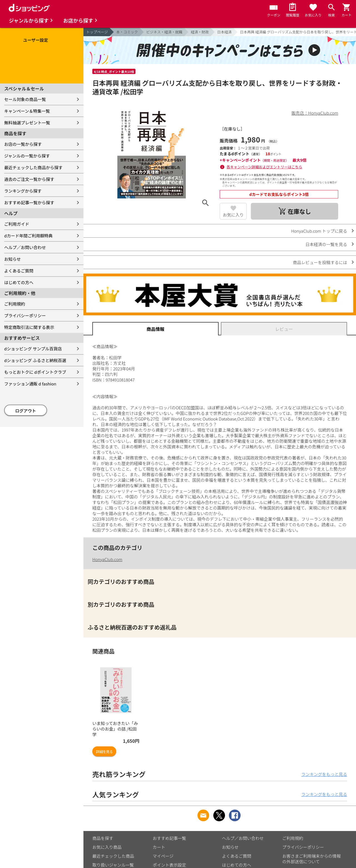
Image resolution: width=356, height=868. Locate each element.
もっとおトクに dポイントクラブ (35, 372)
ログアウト (26, 411)
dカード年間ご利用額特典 (28, 236)
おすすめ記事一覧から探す (29, 202)
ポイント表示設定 (169, 865)
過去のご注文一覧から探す (29, 179)
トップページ (97, 32)
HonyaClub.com (107, 559)
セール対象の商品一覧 (25, 99)
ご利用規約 (15, 304)
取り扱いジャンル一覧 (113, 865)
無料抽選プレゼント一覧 (27, 123)
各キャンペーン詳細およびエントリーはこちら (264, 167)
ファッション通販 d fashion (30, 384)
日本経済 (224, 32)
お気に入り (233, 215)
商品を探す (103, 838)
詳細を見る (104, 752)
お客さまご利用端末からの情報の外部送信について (311, 859)
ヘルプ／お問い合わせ (25, 247)
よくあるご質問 (19, 271)
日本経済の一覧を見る (326, 244)
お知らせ (13, 259)
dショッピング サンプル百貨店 (33, 349)
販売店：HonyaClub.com (315, 113)
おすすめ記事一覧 (169, 838)
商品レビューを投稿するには (320, 262)
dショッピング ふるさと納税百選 (35, 360)
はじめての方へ (19, 282)
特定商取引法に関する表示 (29, 327)
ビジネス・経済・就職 (164, 32)
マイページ (163, 856)
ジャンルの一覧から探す (27, 156)
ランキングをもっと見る (324, 774)
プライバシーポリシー (25, 315)
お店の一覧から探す (23, 144)
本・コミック (127, 32)
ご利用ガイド (17, 224)
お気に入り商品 (107, 847)
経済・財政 (200, 32)
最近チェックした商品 (113, 856)
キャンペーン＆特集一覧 (27, 111)
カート (159, 847)
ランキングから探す (23, 191)
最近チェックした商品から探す (33, 167)
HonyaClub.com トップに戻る (319, 231)
